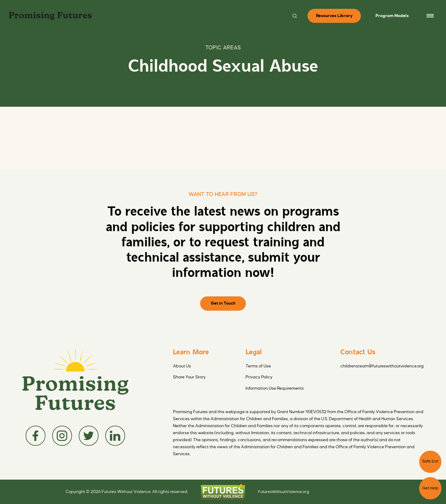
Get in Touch (223, 303)
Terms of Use (258, 366)
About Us (182, 366)
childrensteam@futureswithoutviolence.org (382, 366)
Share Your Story (189, 377)
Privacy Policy (259, 377)
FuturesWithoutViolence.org (284, 492)
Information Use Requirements (275, 388)
